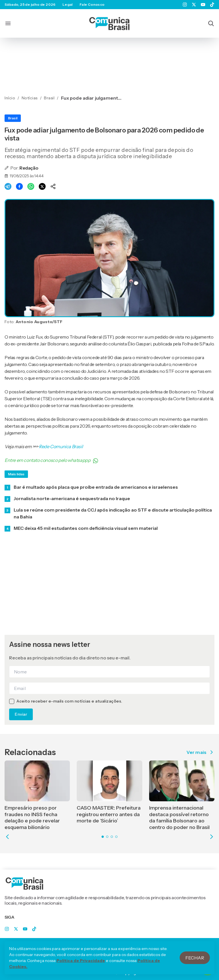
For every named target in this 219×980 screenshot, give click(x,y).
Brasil (13, 118)
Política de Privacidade (81, 968)
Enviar (21, 714)
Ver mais (200, 752)
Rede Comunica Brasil (61, 446)
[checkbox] (12, 701)
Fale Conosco (92, 5)
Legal (68, 5)
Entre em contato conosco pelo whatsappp (51, 460)
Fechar (195, 965)
